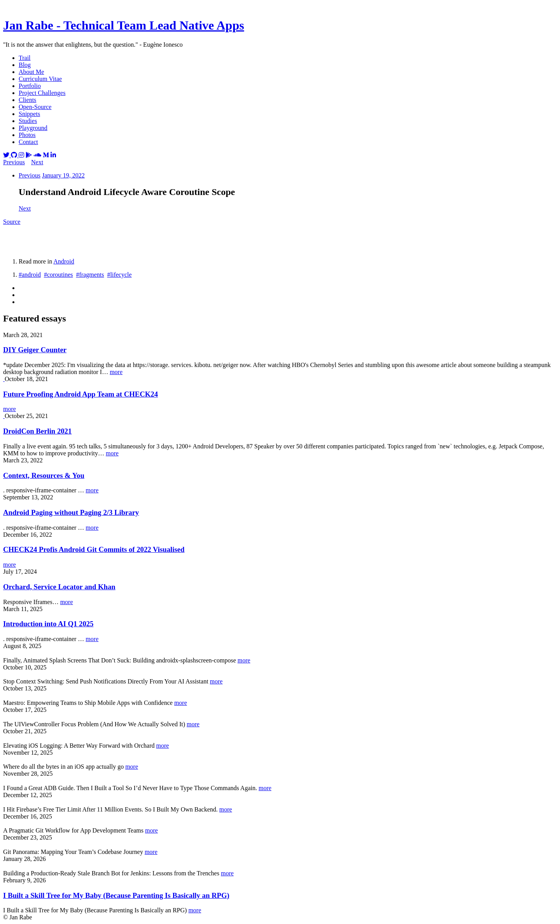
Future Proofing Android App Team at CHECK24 (80, 394)
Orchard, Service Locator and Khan (59, 587)
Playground (33, 128)
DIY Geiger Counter (35, 350)
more (116, 372)
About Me (31, 72)
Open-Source (35, 107)
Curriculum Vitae (40, 79)
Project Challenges (42, 93)
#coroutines (59, 275)
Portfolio (30, 86)
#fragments (90, 275)
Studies (28, 121)
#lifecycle (120, 275)
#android (30, 275)
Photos (27, 135)
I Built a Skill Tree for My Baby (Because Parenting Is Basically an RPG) (116, 895)
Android (64, 261)
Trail (25, 58)
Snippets (29, 114)
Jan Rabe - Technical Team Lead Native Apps (124, 25)
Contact (28, 142)
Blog (25, 65)
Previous (14, 162)
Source (12, 222)
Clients (27, 100)
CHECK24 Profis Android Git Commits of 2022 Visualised (94, 549)
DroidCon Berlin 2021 (37, 431)
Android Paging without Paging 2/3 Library (71, 512)
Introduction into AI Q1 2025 (48, 624)
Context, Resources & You (44, 475)
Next (37, 162)
